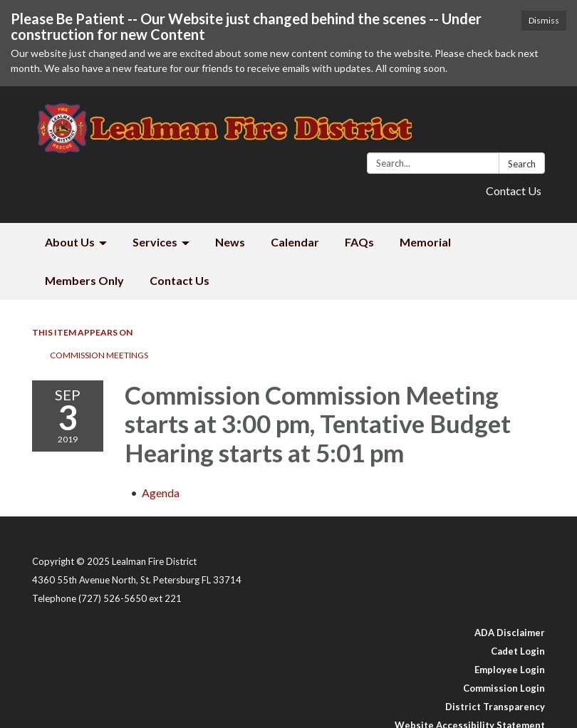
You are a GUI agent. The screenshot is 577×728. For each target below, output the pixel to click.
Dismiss (544, 20)
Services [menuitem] (155, 242)
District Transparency (495, 707)
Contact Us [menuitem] (180, 280)
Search (522, 164)
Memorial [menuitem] (425, 242)
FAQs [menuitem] (359, 242)
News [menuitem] (230, 242)
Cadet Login (518, 651)
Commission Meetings (99, 355)
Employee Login (510, 670)
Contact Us (514, 191)
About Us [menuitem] (70, 242)
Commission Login (504, 688)
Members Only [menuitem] (84, 280)
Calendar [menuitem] (295, 242)
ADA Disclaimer (510, 633)
